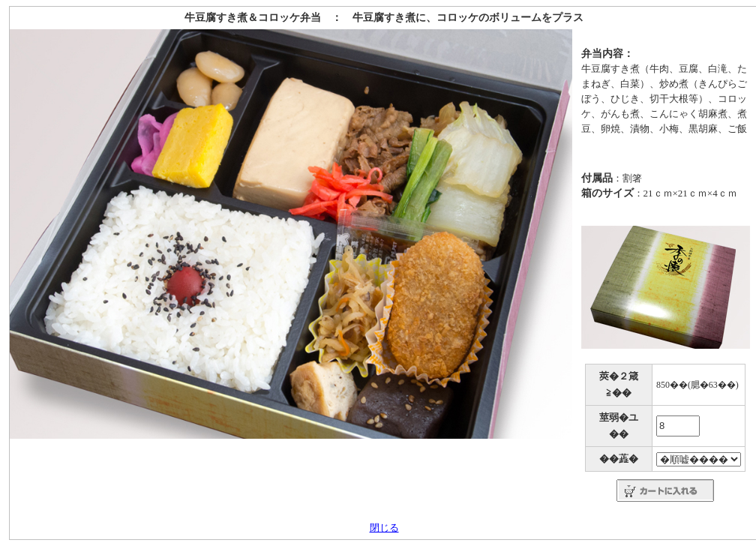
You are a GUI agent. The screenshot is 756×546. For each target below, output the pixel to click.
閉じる (384, 528)
